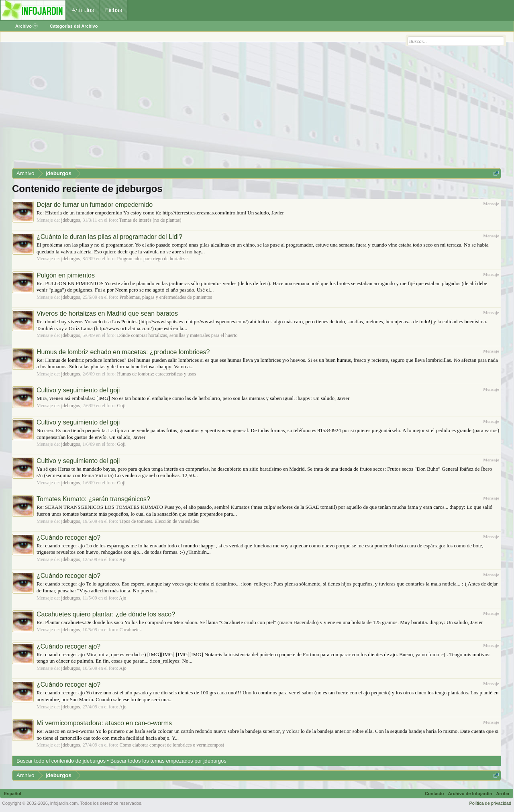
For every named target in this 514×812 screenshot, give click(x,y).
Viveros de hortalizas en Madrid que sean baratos (107, 313)
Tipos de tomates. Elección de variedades (159, 521)
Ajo (123, 559)
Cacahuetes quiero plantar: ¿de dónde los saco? (106, 614)
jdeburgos (70, 220)
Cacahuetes (130, 630)
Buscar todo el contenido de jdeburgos (61, 761)
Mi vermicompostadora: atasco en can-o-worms (104, 723)
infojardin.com (64, 803)
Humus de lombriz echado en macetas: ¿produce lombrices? (123, 352)
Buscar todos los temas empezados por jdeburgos (168, 761)
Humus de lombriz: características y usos (156, 374)
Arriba (503, 794)
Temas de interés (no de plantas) (150, 220)
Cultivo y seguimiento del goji (78, 390)
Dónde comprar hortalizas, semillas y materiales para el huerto (177, 335)
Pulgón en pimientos (66, 275)
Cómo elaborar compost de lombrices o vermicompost (172, 745)
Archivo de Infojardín (470, 794)
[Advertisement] (253, 108)
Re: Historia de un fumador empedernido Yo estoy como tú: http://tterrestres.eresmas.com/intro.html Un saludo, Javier (160, 213)
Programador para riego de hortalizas (153, 259)
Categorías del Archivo (74, 26)
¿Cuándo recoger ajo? (68, 538)
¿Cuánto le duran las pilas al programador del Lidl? (109, 237)
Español (13, 794)
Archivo (27, 26)
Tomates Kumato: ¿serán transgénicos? (93, 499)
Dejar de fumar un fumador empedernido (95, 205)
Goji (121, 406)
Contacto (434, 794)
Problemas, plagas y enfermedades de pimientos (166, 297)
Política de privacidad (490, 803)
